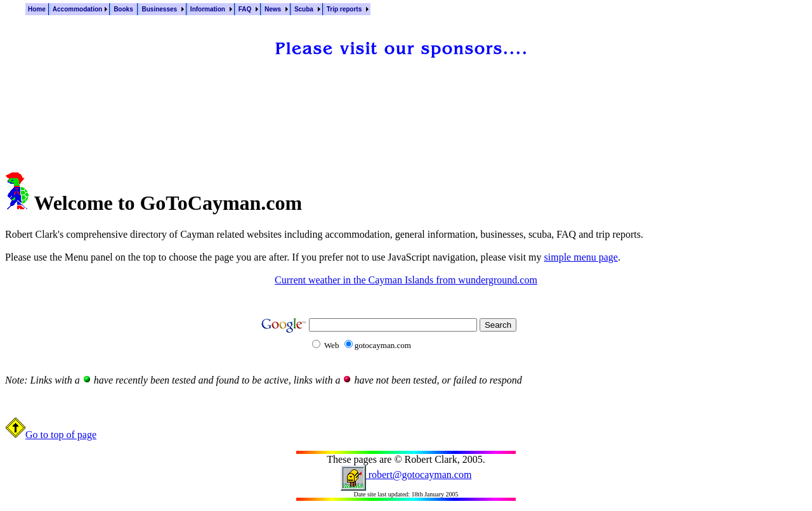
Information (209, 9)
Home (37, 9)
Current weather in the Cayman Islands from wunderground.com (406, 280)
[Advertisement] (406, 107)
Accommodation (77, 9)
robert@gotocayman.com (406, 475)
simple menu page (581, 257)
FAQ (246, 9)
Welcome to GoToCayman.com (168, 203)
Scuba (305, 9)
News (274, 9)
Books (124, 9)
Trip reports (345, 9)
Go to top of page (51, 435)
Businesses (160, 9)
